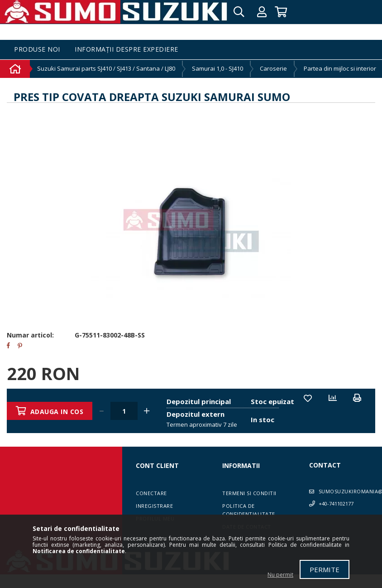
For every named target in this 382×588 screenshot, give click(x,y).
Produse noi (37, 50)
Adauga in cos (57, 412)
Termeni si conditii (249, 493)
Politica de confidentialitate (249, 510)
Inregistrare (154, 506)
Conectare (151, 493)
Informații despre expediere (127, 50)
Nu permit (280, 575)
